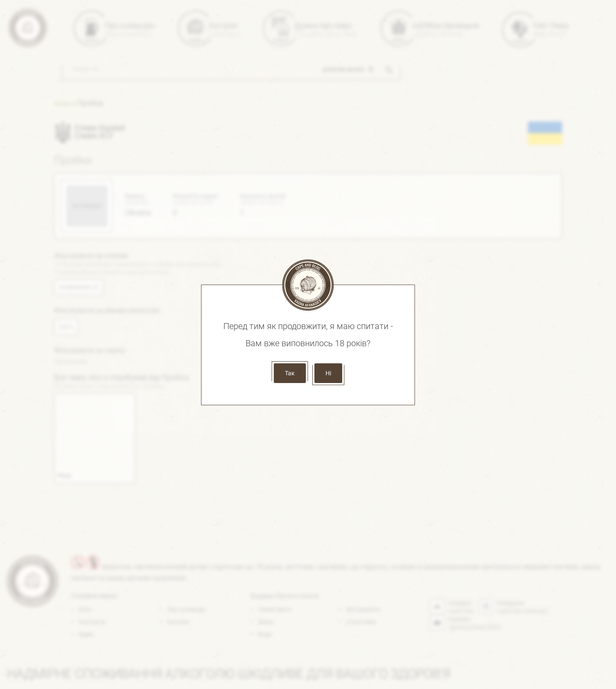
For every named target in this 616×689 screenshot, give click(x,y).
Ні (328, 373)
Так (290, 373)
